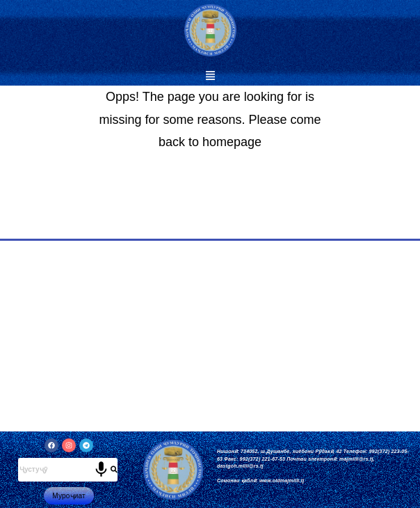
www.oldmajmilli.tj (282, 481)
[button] (210, 77)
